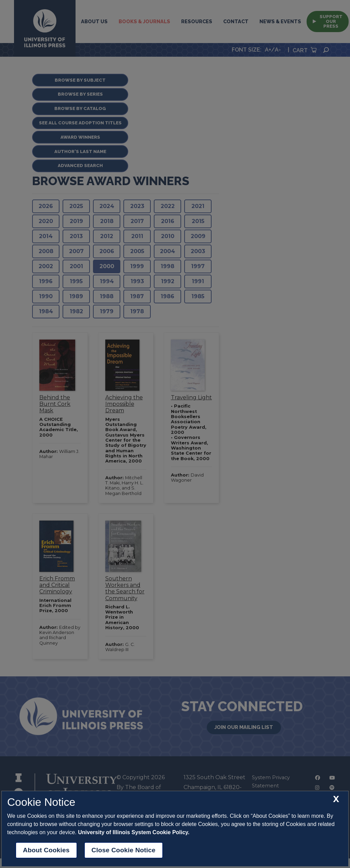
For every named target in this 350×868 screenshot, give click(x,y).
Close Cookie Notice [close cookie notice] (124, 850)
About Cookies (46, 850)
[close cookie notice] (336, 799)
